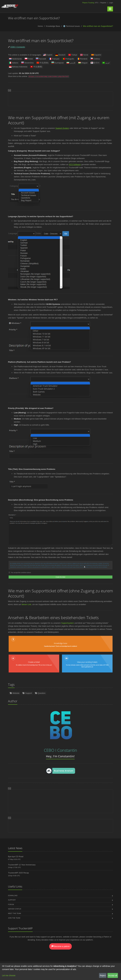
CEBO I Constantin (18, 47)
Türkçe (73, 55)
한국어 (95, 63)
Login (111, 3)
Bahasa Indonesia (18, 67)
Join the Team (14, 918)
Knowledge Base (53, 26)
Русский (41, 59)
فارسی (71, 63)
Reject (103, 975)
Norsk (84, 55)
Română (82, 59)
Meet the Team (15, 913)
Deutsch (60, 55)
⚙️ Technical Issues (72, 26)
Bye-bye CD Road (16, 857)
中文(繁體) (36, 67)
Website (15, 693)
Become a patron (61, 946)
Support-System (62, 128)
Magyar (83, 63)
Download (13, 896)
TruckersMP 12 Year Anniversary (22, 865)
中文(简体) (43, 63)
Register (103, 3)
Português (68, 59)
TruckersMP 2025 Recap (18, 873)
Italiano (14, 63)
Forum (11, 904)
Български (58, 63)
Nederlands (15, 59)
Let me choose (9, 975)
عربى (106, 63)
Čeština (95, 59)
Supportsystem (68, 623)
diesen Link (26, 604)
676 (90, 3)
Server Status (15, 909)
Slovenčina (27, 63)
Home (40, 26)
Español (96, 55)
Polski (29, 59)
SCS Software (75, 164)
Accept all (113, 975)
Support (27, 693)
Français (54, 59)
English (48, 55)
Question (40, 693)
